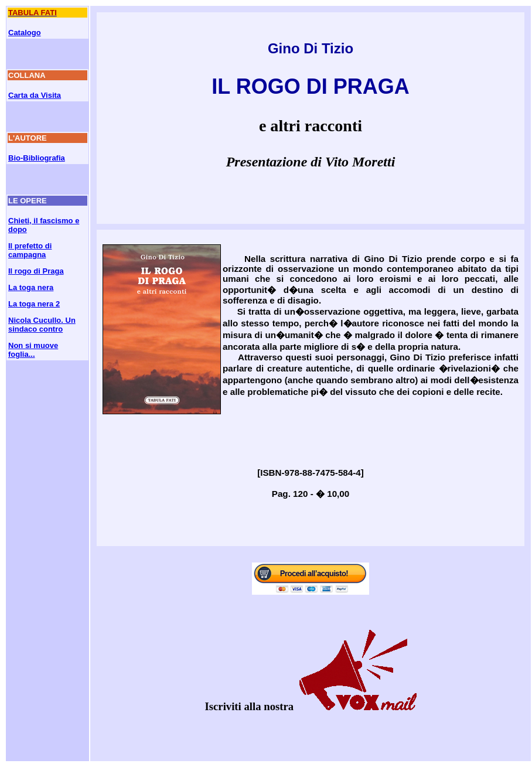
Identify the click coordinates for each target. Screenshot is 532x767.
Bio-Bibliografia (37, 158)
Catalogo (25, 33)
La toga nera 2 (34, 304)
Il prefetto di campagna (30, 250)
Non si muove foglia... (33, 350)
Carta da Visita (35, 95)
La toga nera (31, 287)
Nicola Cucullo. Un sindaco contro (42, 325)
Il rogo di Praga (36, 271)
